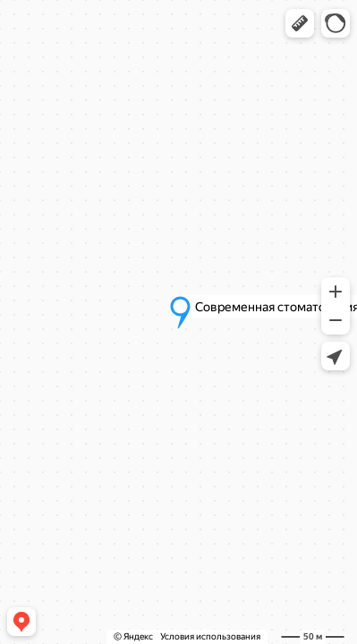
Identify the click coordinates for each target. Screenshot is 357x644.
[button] (300, 23)
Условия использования (210, 636)
